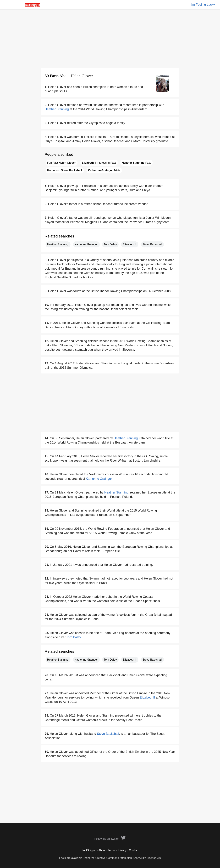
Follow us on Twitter (110, 839)
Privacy (122, 850)
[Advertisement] (110, 39)
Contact (134, 850)
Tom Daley (110, 244)
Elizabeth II (130, 244)
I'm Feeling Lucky (203, 5)
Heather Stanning (57, 109)
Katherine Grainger (86, 244)
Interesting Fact (99, 163)
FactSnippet (89, 850)
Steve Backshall (152, 244)
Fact (136, 163)
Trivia (104, 170)
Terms (112, 850)
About (102, 850)
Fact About (65, 170)
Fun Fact (61, 163)
